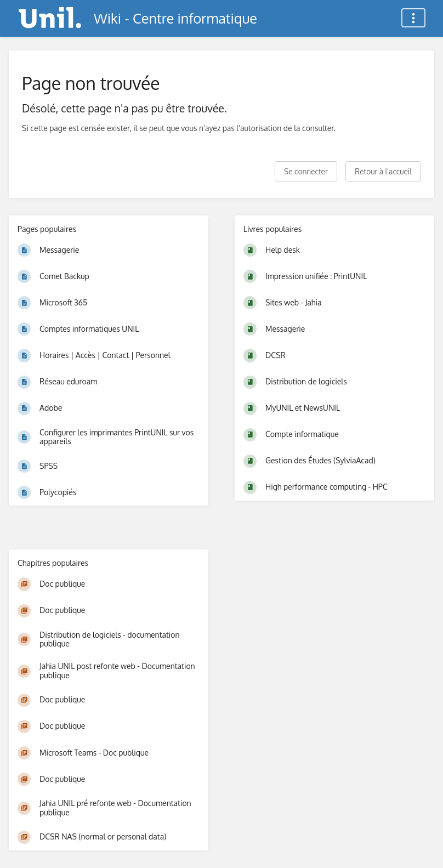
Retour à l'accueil (383, 171)
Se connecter (306, 171)
